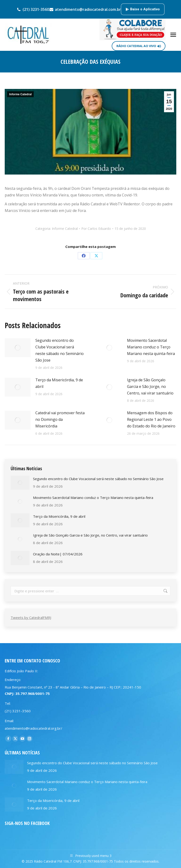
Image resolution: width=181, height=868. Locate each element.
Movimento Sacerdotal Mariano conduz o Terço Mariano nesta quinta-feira (151, 347)
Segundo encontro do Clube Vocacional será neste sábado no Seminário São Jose (60, 350)
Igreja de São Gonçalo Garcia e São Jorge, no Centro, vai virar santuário (150, 386)
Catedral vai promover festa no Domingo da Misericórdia (60, 419)
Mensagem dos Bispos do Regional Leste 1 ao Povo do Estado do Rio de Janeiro (151, 419)
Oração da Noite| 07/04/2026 (58, 554)
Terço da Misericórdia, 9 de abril (59, 383)
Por (96, 229)
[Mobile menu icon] (173, 35)
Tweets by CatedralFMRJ (31, 617)
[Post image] (18, 348)
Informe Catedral (20, 94)
